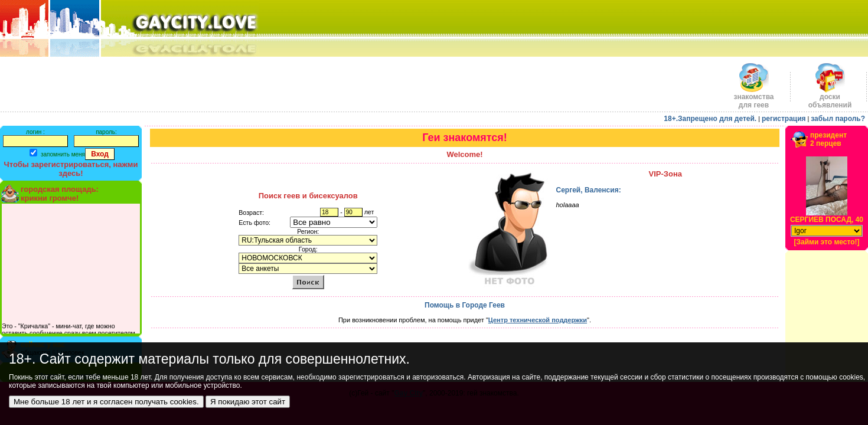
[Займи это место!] (826, 242)
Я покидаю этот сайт (248, 402)
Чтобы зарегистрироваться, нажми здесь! (71, 169)
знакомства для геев (753, 98)
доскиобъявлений (830, 98)
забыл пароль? (838, 119)
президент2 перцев (828, 139)
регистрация (784, 119)
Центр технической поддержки (538, 320)
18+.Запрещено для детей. (710, 119)
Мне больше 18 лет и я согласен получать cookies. (106, 402)
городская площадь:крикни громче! (60, 194)
